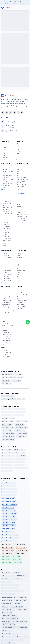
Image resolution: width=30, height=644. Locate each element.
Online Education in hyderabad (9, 492)
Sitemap (4, 362)
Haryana (19, 277)
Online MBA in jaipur (20, 553)
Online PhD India (18, 603)
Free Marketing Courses (22, 215)
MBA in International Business (21, 190)
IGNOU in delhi (6, 556)
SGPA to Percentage (6, 238)
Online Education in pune (8, 498)
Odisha (18, 280)
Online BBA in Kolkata (7, 424)
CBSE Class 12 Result (7, 318)
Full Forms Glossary (6, 299)
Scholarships (5, 342)
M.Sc (3, 146)
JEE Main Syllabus (6, 329)
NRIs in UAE (5, 377)
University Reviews (6, 295)
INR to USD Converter (7, 221)
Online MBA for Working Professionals (11, 585)
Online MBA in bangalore (8, 547)
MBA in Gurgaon (6, 278)
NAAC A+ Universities (17, 579)
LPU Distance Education (22, 637)
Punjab (18, 275)
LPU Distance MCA (17, 640)
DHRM (3, 150)
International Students (7, 374)
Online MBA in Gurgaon (8, 427)
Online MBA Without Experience (10, 634)
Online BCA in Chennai (19, 430)
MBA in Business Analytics (20, 182)
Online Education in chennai (9, 495)
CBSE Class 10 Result (7, 316)
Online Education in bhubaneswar (10, 538)
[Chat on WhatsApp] (28, 322)
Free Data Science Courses (21, 200)
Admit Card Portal (6, 303)
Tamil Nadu (19, 257)
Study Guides (5, 291)
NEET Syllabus (5, 331)
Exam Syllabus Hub (6, 324)
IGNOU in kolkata (6, 559)
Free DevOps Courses (21, 220)
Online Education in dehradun (9, 541)
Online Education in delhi (8, 483)
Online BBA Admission (7, 582)
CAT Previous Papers (6, 337)
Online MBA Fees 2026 (22, 609)
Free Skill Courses (21, 297)
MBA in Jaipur (5, 267)
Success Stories (5, 293)
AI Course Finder (20, 299)
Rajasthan (19, 265)
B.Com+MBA (5, 157)
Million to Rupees (6, 227)
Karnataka (19, 255)
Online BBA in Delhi (18, 415)
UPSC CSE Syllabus (6, 333)
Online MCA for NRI (7, 383)
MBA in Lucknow (6, 269)
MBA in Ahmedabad (6, 271)
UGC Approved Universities (8, 576)
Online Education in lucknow (9, 510)
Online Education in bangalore (9, 489)
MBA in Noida (5, 277)
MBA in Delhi (5, 253)
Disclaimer (4, 360)
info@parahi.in (10, 126)
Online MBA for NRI (17, 380)
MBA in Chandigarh (6, 275)
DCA (23, 399)
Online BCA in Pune (19, 424)
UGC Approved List (6, 352)
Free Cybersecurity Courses (21, 212)
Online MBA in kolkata (7, 553)
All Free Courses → (21, 222)
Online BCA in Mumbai (19, 465)
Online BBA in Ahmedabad (8, 436)
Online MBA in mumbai (19, 544)
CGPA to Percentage (6, 202)
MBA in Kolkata (5, 263)
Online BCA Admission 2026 (9, 625)
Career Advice (5, 289)
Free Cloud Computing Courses (22, 209)
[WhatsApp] (22, 112)
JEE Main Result (5, 320)
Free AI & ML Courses (21, 203)
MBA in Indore (5, 273)
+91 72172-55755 (10, 121)
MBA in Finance (20, 166)
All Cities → (4, 283)
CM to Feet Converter (7, 215)
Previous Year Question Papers (7, 326)
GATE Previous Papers (7, 335)
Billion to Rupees (6, 229)
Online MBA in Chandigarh (8, 421)
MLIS (3, 154)
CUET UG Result (5, 339)
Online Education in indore (8, 526)
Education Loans (20, 306)
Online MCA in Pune (7, 415)
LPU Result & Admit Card (7, 311)
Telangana (19, 261)
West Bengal (19, 263)
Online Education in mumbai (9, 486)
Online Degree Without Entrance (10, 588)
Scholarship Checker (6, 211)
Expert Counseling (21, 303)
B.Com (18, 146)
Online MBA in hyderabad (8, 550)
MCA (3, 144)
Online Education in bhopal (8, 523)
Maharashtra (20, 253)
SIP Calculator (5, 233)
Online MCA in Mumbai (19, 450)
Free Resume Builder (21, 291)
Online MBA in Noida (21, 412)
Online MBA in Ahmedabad (8, 433)
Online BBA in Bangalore (21, 459)
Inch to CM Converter (7, 213)
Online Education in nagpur (9, 529)
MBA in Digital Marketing (22, 180)
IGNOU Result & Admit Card (7, 308)
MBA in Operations (21, 174)
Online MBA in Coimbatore (8, 440)
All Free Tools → (5, 245)
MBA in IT (19, 176)
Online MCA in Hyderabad (21, 427)
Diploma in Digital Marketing (9, 399)
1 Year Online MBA (22, 597)
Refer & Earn (19, 308)
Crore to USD (5, 231)
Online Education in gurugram (9, 520)
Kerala (18, 273)
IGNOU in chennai (17, 559)
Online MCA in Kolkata (22, 433)
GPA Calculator (5, 206)
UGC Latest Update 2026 (20, 600)
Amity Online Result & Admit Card (7, 314)
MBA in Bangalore (6, 257)
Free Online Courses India (8, 637)
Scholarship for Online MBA (9, 628)
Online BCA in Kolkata (22, 436)
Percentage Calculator (7, 219)
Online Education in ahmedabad (10, 504)
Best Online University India (17, 606)
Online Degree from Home (8, 609)
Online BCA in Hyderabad (8, 418)
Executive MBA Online (7, 600)
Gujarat (18, 269)
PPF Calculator (5, 236)
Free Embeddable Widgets (6, 243)
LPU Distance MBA (6, 640)
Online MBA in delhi (7, 544)
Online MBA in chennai (22, 550)
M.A (3, 152)
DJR (8, 396)
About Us (4, 350)
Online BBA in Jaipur (7, 430)
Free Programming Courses (21, 206)
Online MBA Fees (6, 579)
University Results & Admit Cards (6, 305)
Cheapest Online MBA (7, 591)
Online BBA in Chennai (7, 462)
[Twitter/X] (18, 112)
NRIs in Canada (19, 374)
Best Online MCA (17, 573)
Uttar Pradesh (20, 267)
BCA (18, 157)
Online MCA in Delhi (7, 409)
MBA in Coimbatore (6, 280)
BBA (18, 144)
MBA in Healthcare (21, 178)
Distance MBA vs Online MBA (9, 597)
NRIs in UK (21, 377)
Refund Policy (5, 358)
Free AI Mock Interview (22, 289)
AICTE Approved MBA (7, 603)
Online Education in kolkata (9, 501)
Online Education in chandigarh (10, 513)
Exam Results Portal (6, 301)
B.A (17, 150)
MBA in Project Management (20, 187)
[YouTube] (14, 112)
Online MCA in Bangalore (8, 453)
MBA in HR (19, 170)
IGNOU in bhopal (18, 563)
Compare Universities (21, 301)
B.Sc (18, 148)
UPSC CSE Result (6, 341)
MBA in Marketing (21, 168)
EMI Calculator (5, 209)
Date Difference (5, 240)
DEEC (3, 396)
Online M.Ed (5, 606)
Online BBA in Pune (20, 462)
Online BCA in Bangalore (8, 412)
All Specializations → (21, 193)
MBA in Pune (5, 265)
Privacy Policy (5, 354)
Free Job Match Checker (22, 295)
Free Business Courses (22, 216)
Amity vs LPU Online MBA (8, 622)
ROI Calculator (20, 305)
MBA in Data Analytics (22, 172)
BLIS (18, 154)
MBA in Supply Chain (21, 185)
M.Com (4, 148)
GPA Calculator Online (22, 628)
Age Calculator (5, 200)
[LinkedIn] (11, 112)
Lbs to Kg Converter (6, 223)
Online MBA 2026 (6, 573)
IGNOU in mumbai (16, 556)
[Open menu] (27, 8)
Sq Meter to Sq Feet (6, 225)
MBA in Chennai (6, 261)
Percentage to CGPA (6, 204)
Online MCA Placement (7, 594)
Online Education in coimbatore (10, 535)
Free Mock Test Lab (21, 293)
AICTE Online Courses (22, 576)
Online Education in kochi (8, 532)
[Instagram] (7, 112)
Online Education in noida (8, 516)
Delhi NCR (19, 259)
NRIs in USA (13, 377)
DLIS (19, 399)
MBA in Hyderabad (6, 259)
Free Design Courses (21, 218)
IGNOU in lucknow (7, 563)
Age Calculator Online (7, 612)
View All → (4, 160)
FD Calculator (5, 234)
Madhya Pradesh (20, 271)
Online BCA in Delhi (7, 465)
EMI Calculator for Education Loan (10, 619)
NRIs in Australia (6, 380)
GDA (12, 396)
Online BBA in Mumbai (19, 409)
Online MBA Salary (19, 591)
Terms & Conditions (6, 356)
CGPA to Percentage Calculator (9, 615)
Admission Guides (6, 297)
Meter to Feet (5, 217)
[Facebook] (3, 112)
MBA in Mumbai (6, 255)
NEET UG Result (5, 322)
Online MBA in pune (21, 547)
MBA (3, 155)
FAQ (3, 344)
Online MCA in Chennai (22, 421)
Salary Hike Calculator (7, 207)
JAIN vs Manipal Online (22, 622)
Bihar (18, 278)
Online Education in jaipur (8, 507)
